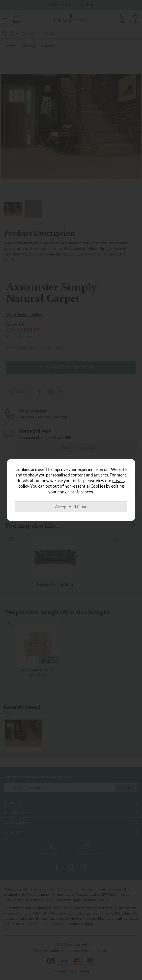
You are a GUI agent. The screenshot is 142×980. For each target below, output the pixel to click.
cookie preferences (75, 492)
